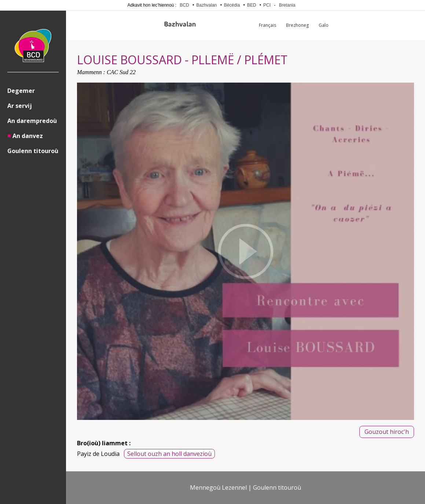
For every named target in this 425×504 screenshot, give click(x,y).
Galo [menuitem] (324, 25)
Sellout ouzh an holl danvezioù (169, 454)
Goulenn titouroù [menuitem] (33, 151)
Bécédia (232, 5)
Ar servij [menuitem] (20, 106)
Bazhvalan (206, 5)
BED (252, 5)
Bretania (287, 5)
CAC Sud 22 (121, 72)
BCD (184, 5)
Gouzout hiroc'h (387, 432)
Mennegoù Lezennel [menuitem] (218, 487)
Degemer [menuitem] (21, 91)
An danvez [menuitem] (28, 136)
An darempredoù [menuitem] (32, 121)
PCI (267, 5)
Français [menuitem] (268, 25)
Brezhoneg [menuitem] (297, 25)
